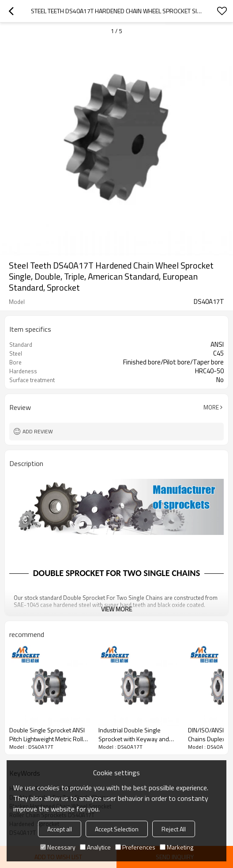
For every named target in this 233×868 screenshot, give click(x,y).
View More (116, 609)
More (211, 407)
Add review (38, 431)
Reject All (174, 829)
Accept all (60, 829)
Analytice (95, 847)
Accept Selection (117, 829)
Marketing (177, 847)
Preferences (135, 847)
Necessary (58, 847)
